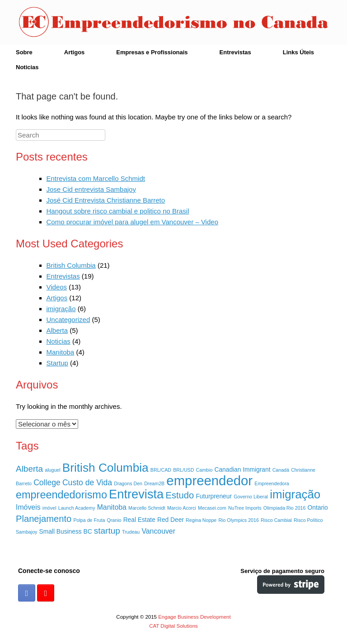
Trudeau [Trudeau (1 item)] (131, 532)
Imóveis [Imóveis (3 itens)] (28, 507)
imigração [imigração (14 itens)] (295, 494)
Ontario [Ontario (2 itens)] (318, 508)
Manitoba (61, 352)
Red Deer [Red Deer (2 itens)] (171, 520)
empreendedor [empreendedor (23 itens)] (209, 481)
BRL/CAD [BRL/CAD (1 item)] (161, 470)
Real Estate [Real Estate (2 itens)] (139, 520)
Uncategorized (68, 320)
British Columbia (71, 265)
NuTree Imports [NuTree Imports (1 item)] (245, 508)
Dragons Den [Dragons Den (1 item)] (128, 483)
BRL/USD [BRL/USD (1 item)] (183, 470)
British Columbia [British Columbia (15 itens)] (106, 468)
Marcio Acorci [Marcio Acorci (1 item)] (182, 508)
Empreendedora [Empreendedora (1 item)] (272, 483)
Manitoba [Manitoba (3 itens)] (112, 507)
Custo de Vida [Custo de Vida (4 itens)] (87, 483)
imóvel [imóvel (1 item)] (49, 508)
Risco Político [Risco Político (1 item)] (308, 520)
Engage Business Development (194, 617)
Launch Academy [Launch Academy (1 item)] (77, 508)
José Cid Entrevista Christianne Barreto (106, 200)
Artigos (75, 52)
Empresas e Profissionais (152, 52)
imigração (61, 309)
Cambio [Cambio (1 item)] (204, 470)
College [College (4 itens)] (47, 483)
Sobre (24, 52)
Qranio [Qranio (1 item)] (114, 520)
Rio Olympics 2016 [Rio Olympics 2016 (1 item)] (238, 520)
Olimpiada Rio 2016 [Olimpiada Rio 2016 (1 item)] (285, 508)
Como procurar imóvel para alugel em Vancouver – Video (132, 222)
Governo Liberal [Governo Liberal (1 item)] (251, 497)
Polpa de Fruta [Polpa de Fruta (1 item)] (89, 520)
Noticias (27, 67)
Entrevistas (235, 52)
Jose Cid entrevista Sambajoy (91, 189)
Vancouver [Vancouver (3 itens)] (158, 531)
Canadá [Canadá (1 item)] (281, 470)
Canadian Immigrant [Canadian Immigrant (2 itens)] (243, 470)
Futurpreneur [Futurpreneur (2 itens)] (214, 496)
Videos (57, 287)
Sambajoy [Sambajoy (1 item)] (26, 532)
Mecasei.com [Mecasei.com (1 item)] (212, 508)
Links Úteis (298, 52)
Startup (57, 363)
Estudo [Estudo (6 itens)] (180, 495)
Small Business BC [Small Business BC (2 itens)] (66, 532)
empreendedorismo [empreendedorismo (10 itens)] (61, 495)
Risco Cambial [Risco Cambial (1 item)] (276, 520)
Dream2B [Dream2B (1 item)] (154, 483)
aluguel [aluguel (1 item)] (52, 470)
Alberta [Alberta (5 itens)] (29, 469)
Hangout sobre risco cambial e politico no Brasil (118, 211)
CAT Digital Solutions (173, 626)
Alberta (57, 330)
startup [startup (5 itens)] (107, 531)
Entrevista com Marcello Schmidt (96, 178)
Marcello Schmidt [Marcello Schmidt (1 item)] (147, 508)
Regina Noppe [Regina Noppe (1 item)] (201, 520)
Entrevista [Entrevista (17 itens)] (136, 494)
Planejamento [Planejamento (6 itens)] (44, 519)
